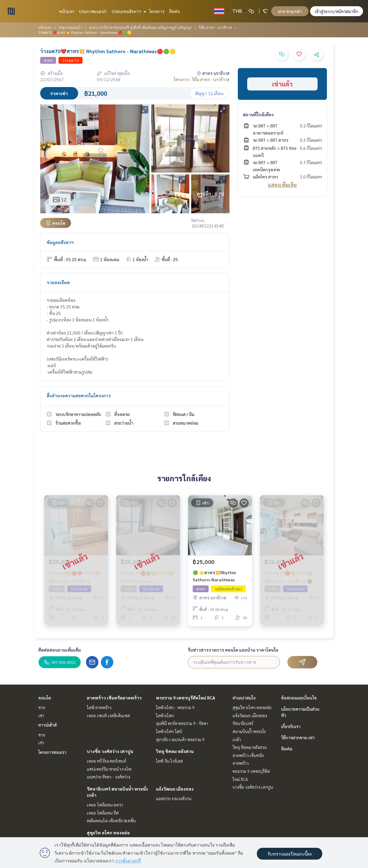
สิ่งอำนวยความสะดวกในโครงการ (79, 395)
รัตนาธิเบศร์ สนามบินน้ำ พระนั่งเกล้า (249, 731)
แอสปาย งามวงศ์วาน (174, 798)
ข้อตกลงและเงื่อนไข (299, 698)
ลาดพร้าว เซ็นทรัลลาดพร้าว (114, 698)
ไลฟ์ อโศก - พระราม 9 (175, 707)
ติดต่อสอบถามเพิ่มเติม (60, 650)
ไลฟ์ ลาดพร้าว (99, 707)
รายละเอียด (58, 282)
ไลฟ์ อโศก (165, 715)
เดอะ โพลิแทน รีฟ (103, 813)
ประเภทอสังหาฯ (128, 11)
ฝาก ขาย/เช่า (290, 11)
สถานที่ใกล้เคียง (258, 114)
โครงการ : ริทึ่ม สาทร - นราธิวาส (202, 79)
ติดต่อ (175, 11)
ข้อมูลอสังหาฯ (60, 242)
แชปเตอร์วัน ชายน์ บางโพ (109, 769)
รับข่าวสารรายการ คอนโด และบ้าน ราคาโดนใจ (233, 650)
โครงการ (157, 11)
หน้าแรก (66, 11)
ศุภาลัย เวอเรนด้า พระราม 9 (180, 739)
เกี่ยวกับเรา (291, 726)
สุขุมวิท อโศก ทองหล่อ (108, 833)
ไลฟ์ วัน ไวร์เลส (169, 761)
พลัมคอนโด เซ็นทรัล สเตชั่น (111, 820)
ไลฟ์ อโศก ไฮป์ (169, 731)
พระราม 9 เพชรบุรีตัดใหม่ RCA (186, 698)
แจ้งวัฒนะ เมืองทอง (175, 789)
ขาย (42, 707)
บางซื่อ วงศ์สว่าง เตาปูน (110, 751)
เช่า (41, 715)
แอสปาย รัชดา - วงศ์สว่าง (109, 777)
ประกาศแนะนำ (93, 11)
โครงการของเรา (52, 752)
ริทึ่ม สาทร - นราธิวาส (215, 27)
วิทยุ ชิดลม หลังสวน (175, 751)
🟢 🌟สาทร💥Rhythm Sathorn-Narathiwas (214, 576)
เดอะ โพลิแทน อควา (105, 805)
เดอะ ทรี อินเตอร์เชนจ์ (106, 761)
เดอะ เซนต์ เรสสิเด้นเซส (108, 715)
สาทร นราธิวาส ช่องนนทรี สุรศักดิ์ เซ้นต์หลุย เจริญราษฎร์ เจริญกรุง (140, 27)
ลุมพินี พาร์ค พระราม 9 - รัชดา (182, 723)
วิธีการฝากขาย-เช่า (298, 737)
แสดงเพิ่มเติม (282, 185)
